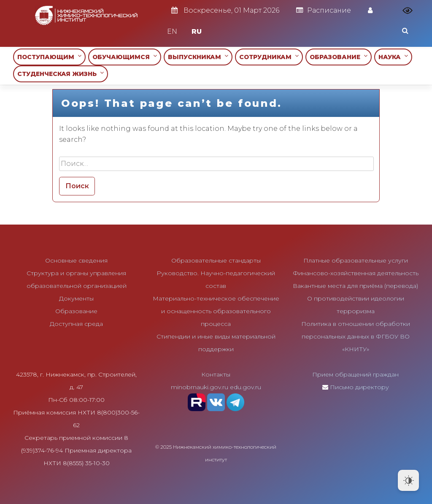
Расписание (324, 10)
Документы (76, 298)
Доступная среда (76, 324)
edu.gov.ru (246, 387)
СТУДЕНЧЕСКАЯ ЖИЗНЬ (61, 74)
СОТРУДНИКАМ (269, 57)
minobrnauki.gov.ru (200, 387)
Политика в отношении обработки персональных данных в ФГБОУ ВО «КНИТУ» (356, 336)
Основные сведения (76, 260)
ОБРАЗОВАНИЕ (339, 57)
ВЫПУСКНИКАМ (198, 57)
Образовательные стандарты (216, 260)
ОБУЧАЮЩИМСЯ (125, 57)
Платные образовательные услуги (356, 260)
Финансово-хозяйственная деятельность (356, 273)
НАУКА (393, 57)
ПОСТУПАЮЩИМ (49, 57)
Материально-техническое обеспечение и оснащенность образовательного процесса (216, 311)
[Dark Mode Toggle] (408, 480)
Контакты (216, 374)
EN (172, 31)
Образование (76, 311)
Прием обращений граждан (355, 374)
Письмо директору (359, 387)
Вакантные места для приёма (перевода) (355, 286)
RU (197, 31)
